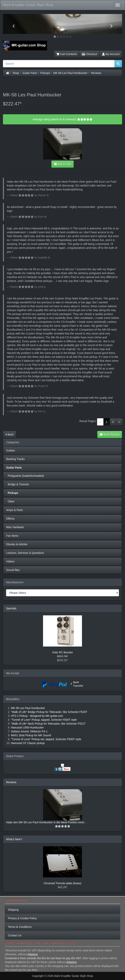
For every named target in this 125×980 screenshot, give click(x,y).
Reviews (96, 73)
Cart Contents (67, 54)
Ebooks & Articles (17, 544)
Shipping (13, 910)
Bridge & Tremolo (18, 484)
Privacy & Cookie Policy (22, 918)
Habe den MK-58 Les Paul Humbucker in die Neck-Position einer (45, 822)
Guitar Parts (30, 73)
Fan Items (12, 536)
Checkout (89, 54)
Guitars (11, 450)
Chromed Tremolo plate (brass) (62, 883)
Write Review (110, 435)
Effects (10, 519)
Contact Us (15, 935)
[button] (12, 24)
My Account (111, 54)
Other (10, 501)
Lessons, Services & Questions (25, 553)
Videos (10, 561)
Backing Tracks (15, 459)
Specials (11, 608)
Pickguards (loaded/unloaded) (25, 476)
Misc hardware (15, 527)
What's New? (14, 839)
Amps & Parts (15, 510)
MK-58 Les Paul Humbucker (70, 73)
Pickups (45, 73)
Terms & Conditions (20, 927)
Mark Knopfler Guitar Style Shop (28, 5)
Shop (16, 73)
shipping (33, 954)
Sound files (13, 570)
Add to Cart (62, 164)
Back (10, 435)
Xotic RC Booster (62, 652)
